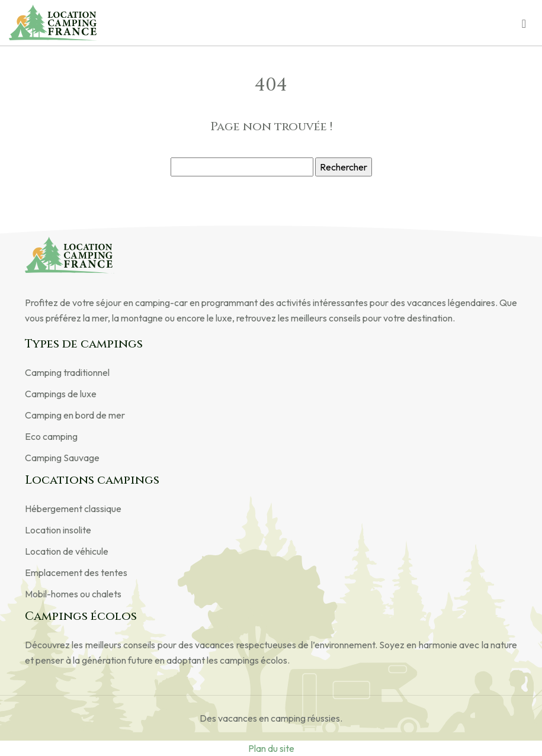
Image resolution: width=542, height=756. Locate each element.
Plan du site (271, 748)
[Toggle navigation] (524, 23)
